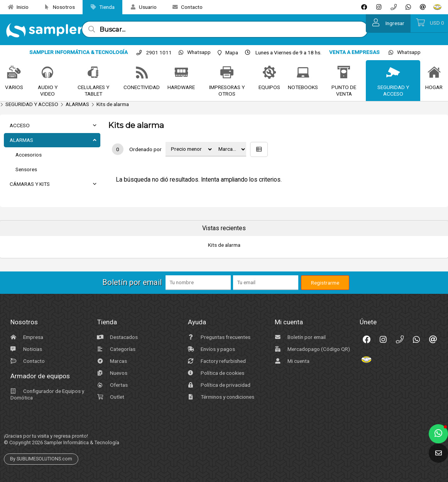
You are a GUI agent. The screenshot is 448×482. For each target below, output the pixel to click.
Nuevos (111, 373)
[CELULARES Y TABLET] (93, 73)
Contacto (184, 7)
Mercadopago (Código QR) (311, 349)
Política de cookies (215, 373)
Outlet (110, 397)
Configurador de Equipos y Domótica (46, 394)
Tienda (100, 7)
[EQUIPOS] (269, 73)
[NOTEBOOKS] (303, 73)
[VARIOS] (14, 73)
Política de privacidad (218, 385)
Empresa (26, 337)
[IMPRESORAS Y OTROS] (227, 73)
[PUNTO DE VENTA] (344, 73)
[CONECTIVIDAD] (142, 73)
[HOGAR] (434, 73)
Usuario (140, 7)
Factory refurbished (216, 361)
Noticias (25, 349)
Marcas (111, 361)
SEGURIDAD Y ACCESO (32, 104)
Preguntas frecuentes (218, 337)
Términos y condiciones (220, 397)
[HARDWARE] (181, 73)
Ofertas (112, 385)
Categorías (115, 349)
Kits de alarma (113, 104)
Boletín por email (299, 337)
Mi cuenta (291, 361)
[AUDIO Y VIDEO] (47, 73)
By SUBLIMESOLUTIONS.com (41, 459)
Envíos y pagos (210, 349)
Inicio (15, 7)
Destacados (117, 337)
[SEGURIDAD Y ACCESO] (393, 73)
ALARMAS (77, 104)
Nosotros (57, 7)
